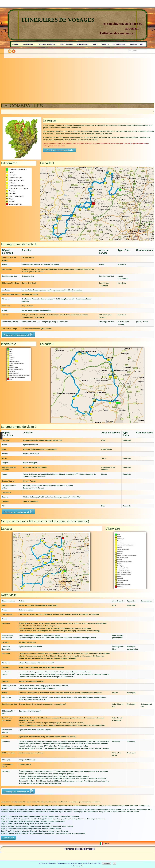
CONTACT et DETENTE (137, 44)
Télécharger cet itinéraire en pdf (18, 334)
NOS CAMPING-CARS (120, 44)
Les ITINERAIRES (29, 44)
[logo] (77, 25)
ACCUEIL (16, 44)
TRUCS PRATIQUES (67, 44)
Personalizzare (107, 863)
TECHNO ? (105, 44)
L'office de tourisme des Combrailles (59, 150)
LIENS (95, 44)
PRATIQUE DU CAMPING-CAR (47, 44)
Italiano (104, 843)
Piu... (99, 863)
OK (114, 863)
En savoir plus (8, 838)
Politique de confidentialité (79, 849)
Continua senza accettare (77, 866)
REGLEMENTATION (83, 44)
